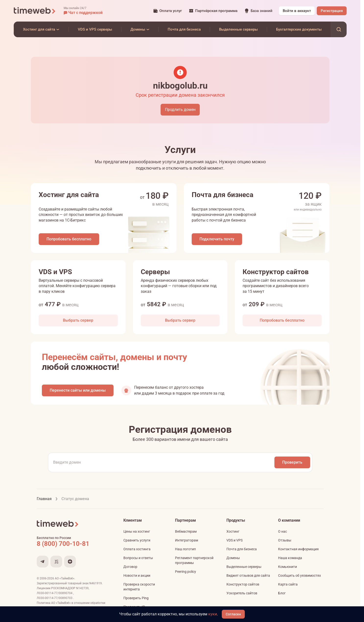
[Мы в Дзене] (70, 562)
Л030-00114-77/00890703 (55, 598)
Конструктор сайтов (243, 584)
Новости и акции (137, 575)
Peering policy (186, 572)
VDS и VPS (235, 540)
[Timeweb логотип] (35, 11)
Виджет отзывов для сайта (248, 575)
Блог (282, 593)
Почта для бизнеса (242, 549)
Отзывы (285, 540)
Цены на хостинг (137, 531)
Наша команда (290, 558)
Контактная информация (298, 549)
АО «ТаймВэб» (65, 578)
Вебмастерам (186, 531)
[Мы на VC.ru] (56, 562)
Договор (130, 567)
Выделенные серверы (244, 567)
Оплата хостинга (137, 549)
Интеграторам (187, 540)
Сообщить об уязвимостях (299, 575)
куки (213, 614)
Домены (233, 558)
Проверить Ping (136, 598)
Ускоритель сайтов (242, 593)
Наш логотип (185, 549)
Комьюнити (288, 567)
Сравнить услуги (137, 540)
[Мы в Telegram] (43, 562)
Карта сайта (288, 584)
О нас (282, 531)
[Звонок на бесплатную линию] (73, 544)
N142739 (82, 588)
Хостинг (233, 531)
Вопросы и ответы (138, 558)
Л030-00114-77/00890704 (55, 593)
